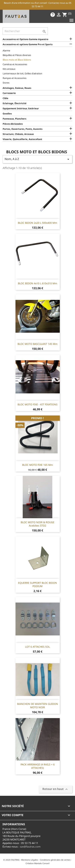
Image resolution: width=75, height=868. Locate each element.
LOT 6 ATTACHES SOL (37, 647)
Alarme (6, 50)
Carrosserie (9, 93)
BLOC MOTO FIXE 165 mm (37, 465)
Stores (6, 83)
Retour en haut (55, 789)
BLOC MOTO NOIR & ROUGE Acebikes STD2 (37, 524)
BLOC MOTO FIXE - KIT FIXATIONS (37, 404)
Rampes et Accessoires (15, 78)
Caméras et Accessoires (15, 64)
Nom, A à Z (37, 159)
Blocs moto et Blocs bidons (17, 60)
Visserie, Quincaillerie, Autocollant (22, 139)
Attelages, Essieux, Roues (17, 88)
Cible (5, 98)
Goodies (7, 114)
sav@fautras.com (30, 847)
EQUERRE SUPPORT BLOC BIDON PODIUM (37, 585)
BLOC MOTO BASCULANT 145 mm (37, 344)
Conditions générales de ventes (55, 860)
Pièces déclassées (13, 124)
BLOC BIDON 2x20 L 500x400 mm (37, 223)
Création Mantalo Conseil (37, 863)
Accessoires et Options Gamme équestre (26, 39)
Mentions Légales (30, 860)
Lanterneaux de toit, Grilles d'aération (22, 73)
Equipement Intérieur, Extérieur (21, 108)
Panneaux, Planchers (14, 119)
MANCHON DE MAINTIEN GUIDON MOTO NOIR (37, 706)
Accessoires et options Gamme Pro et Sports (28, 44)
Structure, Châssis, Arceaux (18, 134)
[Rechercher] (25, 31)
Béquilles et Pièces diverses (17, 55)
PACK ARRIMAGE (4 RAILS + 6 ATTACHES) (38, 766)
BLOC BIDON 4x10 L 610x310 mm (37, 283)
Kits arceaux (9, 69)
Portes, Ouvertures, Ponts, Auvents (23, 129)
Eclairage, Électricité (15, 103)
